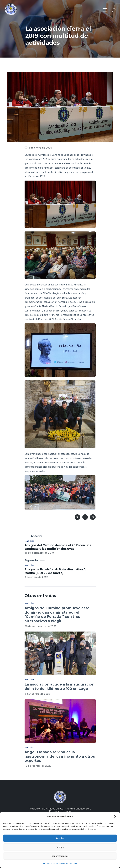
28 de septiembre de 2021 (40, 626)
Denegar (60, 847)
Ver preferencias (60, 856)
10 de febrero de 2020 (38, 766)
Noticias (30, 541)
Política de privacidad (68, 863)
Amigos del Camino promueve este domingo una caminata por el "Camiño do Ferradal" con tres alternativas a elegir (57, 614)
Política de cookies (51, 863)
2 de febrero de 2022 (37, 694)
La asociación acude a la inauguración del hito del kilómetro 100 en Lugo (60, 686)
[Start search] (114, 10)
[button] (115, 816)
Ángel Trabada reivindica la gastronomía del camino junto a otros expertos (60, 756)
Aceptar (60, 838)
